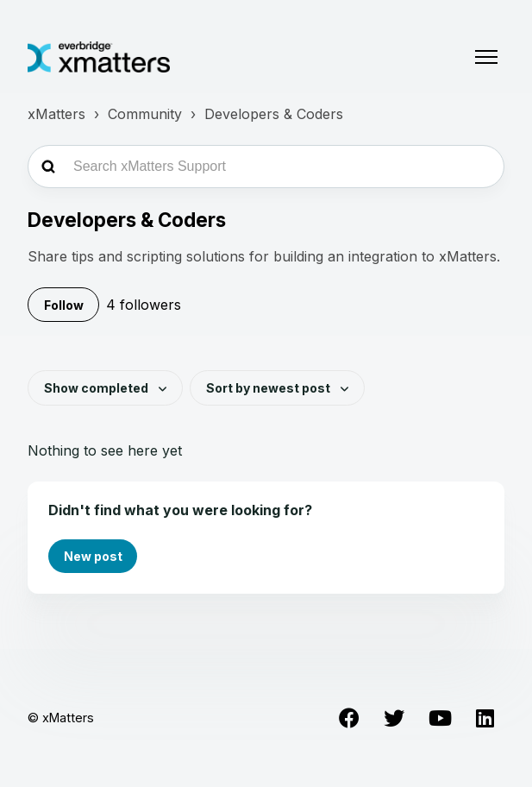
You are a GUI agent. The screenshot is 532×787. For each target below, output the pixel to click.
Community (145, 114)
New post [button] (93, 556)
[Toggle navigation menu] (486, 57)
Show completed (97, 388)
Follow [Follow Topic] (64, 305)
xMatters (56, 114)
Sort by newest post (269, 388)
